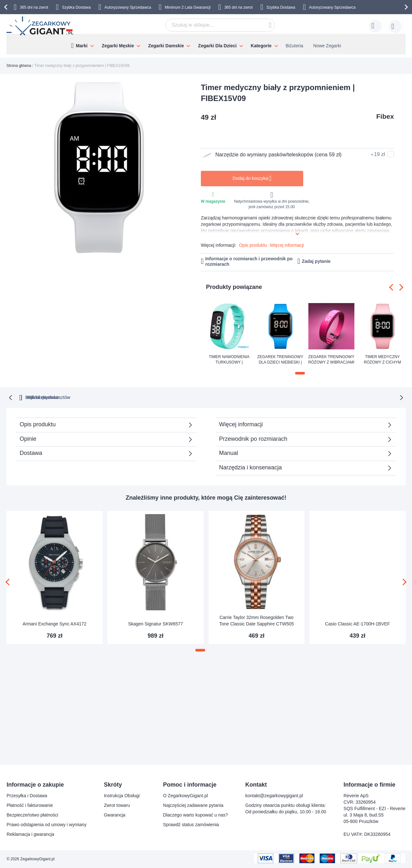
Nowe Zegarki (327, 46)
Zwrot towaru (117, 805)
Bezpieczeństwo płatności (33, 815)
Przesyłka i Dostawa (27, 796)
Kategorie (261, 46)
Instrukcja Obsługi (122, 796)
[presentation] (7, 7)
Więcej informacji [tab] (241, 424)
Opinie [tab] (28, 438)
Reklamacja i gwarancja (31, 834)
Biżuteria (295, 46)
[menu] (206, 44)
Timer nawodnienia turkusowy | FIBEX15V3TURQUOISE (229, 360)
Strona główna (19, 66)
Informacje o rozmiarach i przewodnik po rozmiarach (249, 261)
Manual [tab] (229, 452)
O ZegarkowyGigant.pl (186, 796)
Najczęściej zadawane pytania (193, 805)
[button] (300, 373)
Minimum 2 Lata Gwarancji (188, 7)
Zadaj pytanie (316, 261)
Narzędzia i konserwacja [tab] (251, 467)
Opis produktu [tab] (38, 424)
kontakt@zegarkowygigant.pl (274, 796)
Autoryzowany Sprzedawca (128, 7)
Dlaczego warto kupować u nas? (196, 815)
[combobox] (220, 25)
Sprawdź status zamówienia (191, 825)
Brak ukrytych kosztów (209, 397)
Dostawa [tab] (31, 452)
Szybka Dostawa (76, 7)
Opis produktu (253, 245)
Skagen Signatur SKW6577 (155, 623)
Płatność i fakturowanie (30, 805)
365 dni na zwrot (34, 7)
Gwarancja (115, 815)
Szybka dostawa (270, 397)
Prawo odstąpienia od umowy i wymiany (47, 825)
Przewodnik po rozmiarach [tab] (253, 438)
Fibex (385, 116)
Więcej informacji (287, 245)
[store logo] (40, 26)
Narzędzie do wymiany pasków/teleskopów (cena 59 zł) (271, 155)
